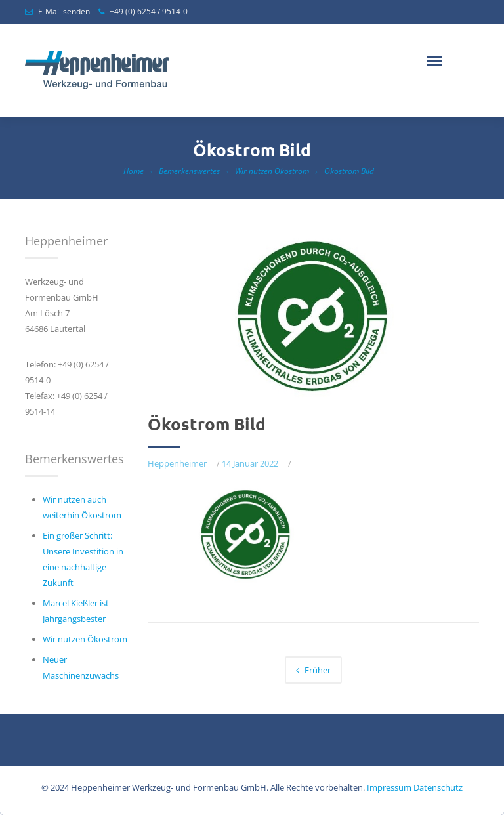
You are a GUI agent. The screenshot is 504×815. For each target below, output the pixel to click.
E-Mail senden (64, 11)
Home (134, 171)
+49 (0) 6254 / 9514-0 (149, 11)
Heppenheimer (177, 463)
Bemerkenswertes (189, 171)
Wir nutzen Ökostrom (272, 171)
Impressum (389, 787)
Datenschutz (438, 787)
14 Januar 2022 (250, 463)
